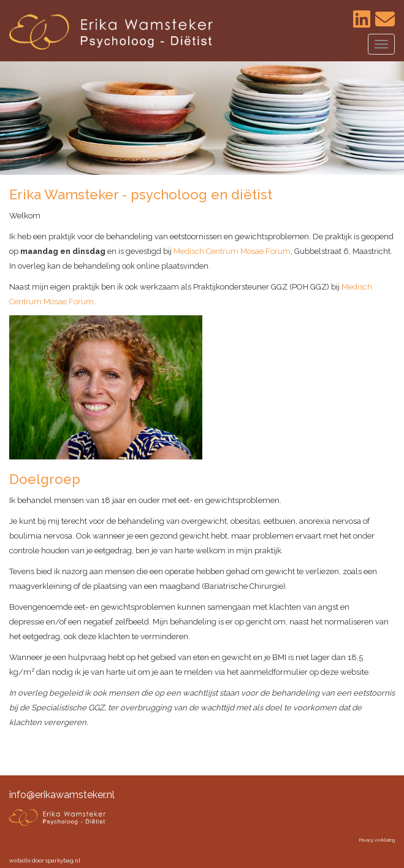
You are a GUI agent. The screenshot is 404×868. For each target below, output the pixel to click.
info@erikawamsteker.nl (62, 795)
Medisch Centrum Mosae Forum (232, 251)
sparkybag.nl (63, 861)
